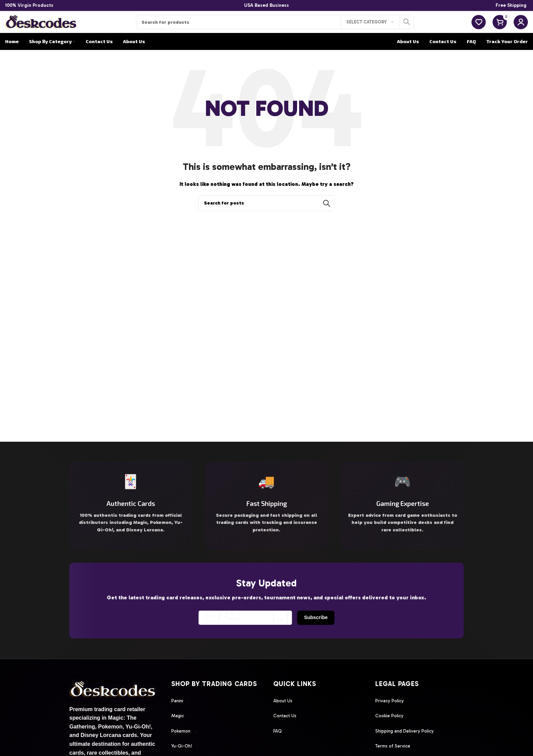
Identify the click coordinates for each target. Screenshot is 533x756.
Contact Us (286, 726)
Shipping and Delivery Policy (409, 739)
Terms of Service (395, 751)
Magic (182, 726)
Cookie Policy (391, 726)
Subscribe (313, 632)
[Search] (275, 28)
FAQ (278, 739)
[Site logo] (42, 27)
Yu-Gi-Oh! (187, 751)
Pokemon (186, 739)
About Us (284, 714)
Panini (182, 714)
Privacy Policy (392, 714)
